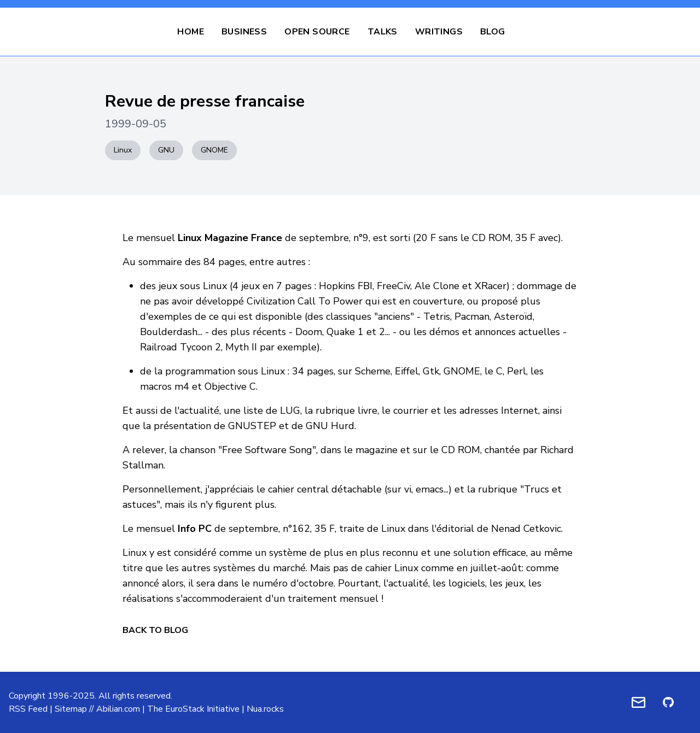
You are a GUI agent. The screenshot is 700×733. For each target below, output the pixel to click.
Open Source (317, 32)
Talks (383, 32)
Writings (439, 32)
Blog (493, 32)
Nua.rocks (265, 709)
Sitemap (71, 709)
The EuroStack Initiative (193, 709)
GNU (166, 150)
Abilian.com (118, 709)
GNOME (214, 150)
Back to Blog (155, 630)
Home (191, 32)
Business (244, 32)
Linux (123, 150)
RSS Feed (28, 709)
